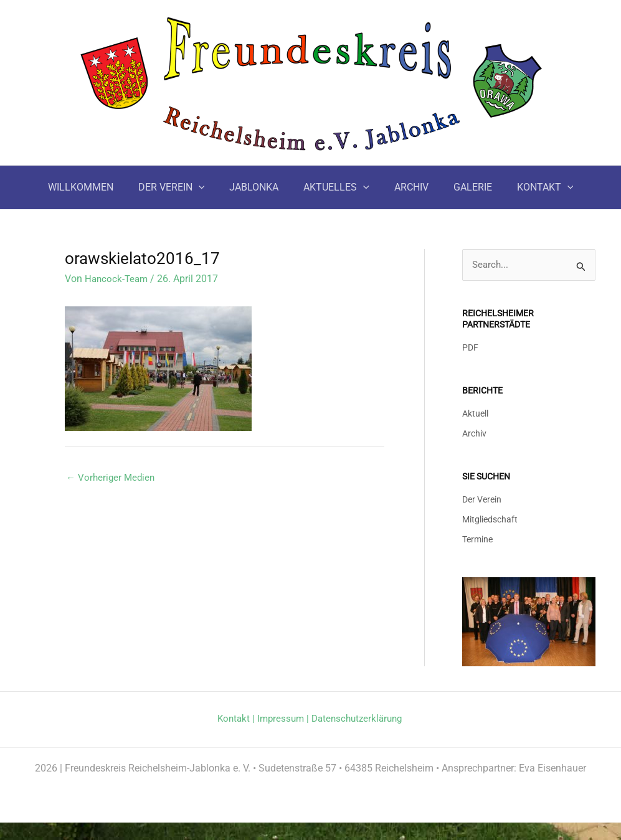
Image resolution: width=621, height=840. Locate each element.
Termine (477, 541)
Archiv (474, 435)
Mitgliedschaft (490, 521)
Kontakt (235, 720)
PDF (470, 349)
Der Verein (482, 500)
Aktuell (475, 414)
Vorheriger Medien (112, 477)
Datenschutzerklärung (266, 736)
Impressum (284, 720)
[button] (209, 187)
